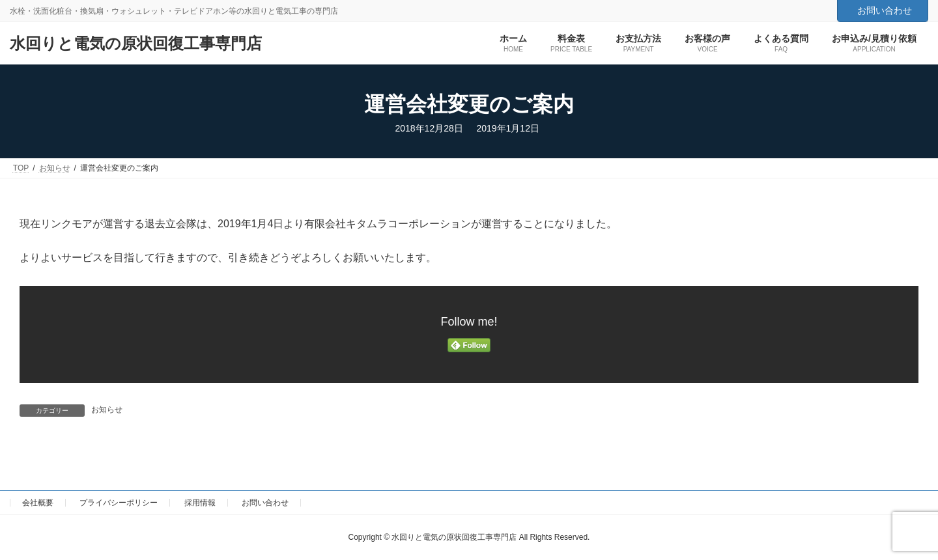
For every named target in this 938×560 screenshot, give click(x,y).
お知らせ (107, 410)
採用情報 (200, 503)
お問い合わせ (885, 10)
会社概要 (38, 503)
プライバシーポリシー (119, 503)
